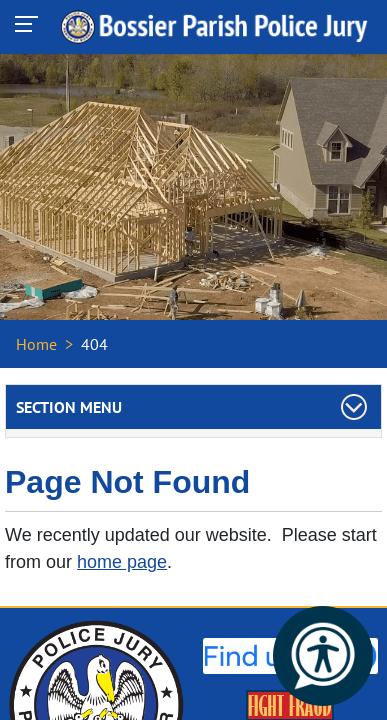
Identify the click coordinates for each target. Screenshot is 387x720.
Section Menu (69, 407)
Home (36, 344)
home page (122, 562)
